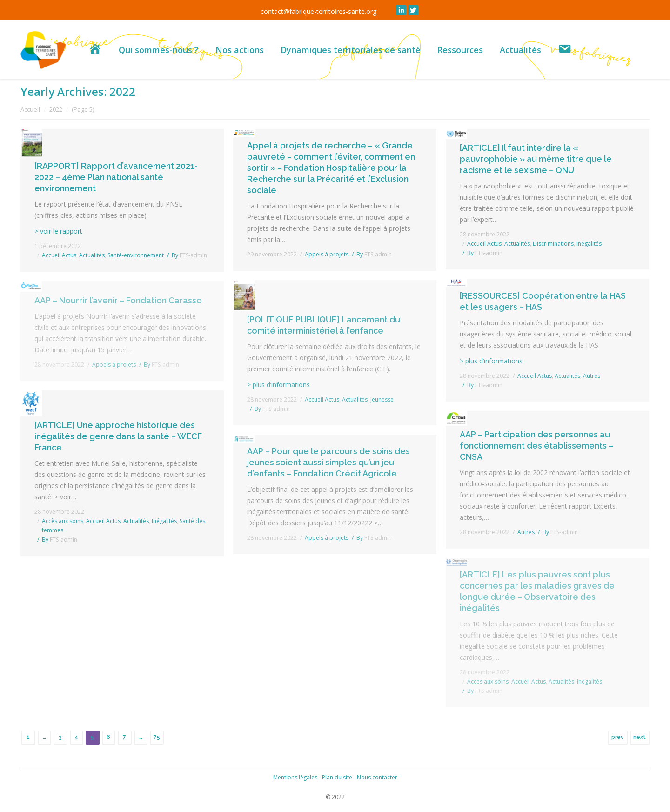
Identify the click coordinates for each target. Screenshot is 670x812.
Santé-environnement (136, 255)
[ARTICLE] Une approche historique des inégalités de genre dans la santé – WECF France (118, 436)
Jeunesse (382, 399)
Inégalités (164, 521)
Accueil (30, 109)
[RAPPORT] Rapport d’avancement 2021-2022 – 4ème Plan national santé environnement (116, 177)
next (640, 737)
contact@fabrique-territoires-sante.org (318, 11)
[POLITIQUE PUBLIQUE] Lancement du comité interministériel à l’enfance (324, 325)
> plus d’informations (491, 361)
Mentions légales (295, 777)
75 (157, 737)
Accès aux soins (63, 521)
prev (618, 737)
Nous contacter (377, 777)
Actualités (92, 255)
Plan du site (337, 777)
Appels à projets (327, 254)
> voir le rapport (58, 231)
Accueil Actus (59, 255)
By (189, 255)
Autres (526, 532)
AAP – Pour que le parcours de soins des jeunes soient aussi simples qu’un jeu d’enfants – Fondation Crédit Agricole (328, 462)
